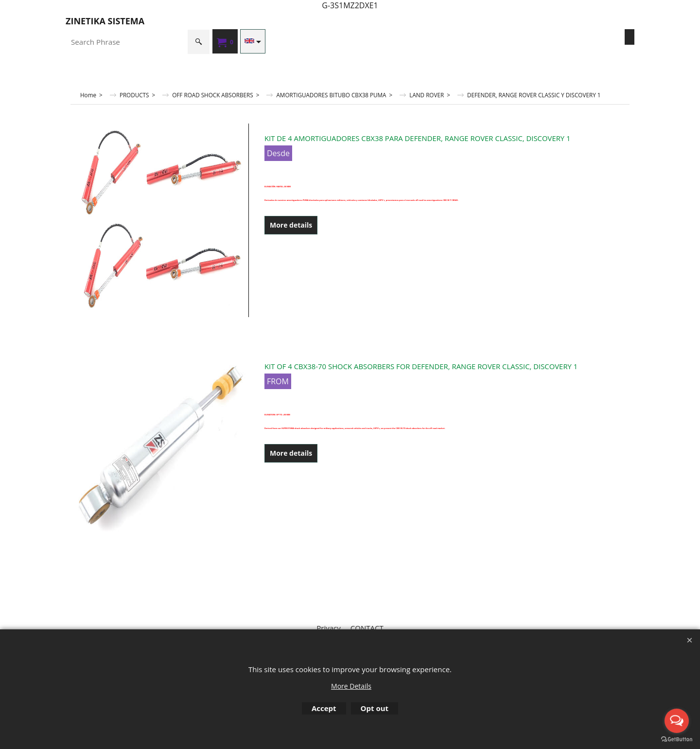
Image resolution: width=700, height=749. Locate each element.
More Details (351, 686)
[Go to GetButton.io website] (677, 739)
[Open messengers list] (677, 721)
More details (291, 225)
